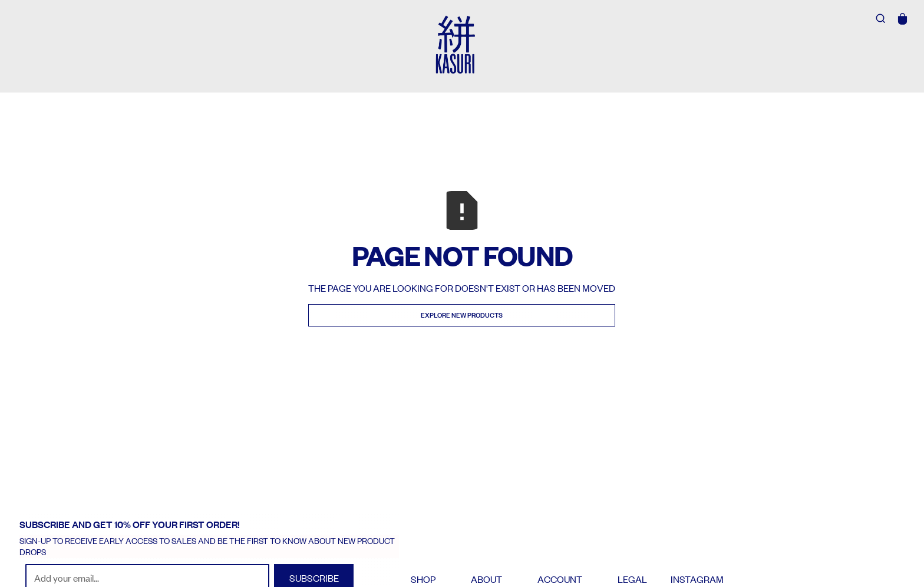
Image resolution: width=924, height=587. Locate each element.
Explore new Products (462, 315)
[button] (903, 19)
